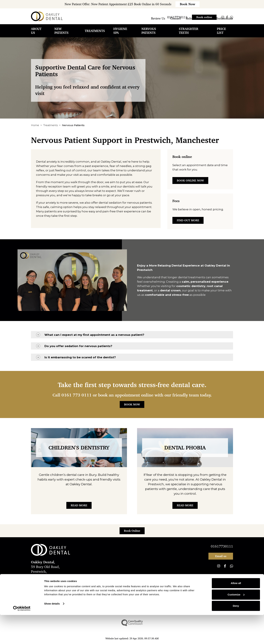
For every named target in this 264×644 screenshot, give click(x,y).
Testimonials (224, 23)
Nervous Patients (149, 35)
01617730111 (222, 546)
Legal (104, 589)
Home (35, 125)
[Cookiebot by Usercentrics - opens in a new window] (22, 637)
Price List (221, 35)
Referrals (192, 23)
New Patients (61, 35)
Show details (52, 633)
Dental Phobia (185, 448)
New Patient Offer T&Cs (124, 589)
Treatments (51, 125)
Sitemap (165, 589)
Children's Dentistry (79, 448)
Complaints (74, 589)
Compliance (91, 589)
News (207, 23)
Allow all (236, 612)
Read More (79, 505)
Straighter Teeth (189, 35)
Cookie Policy (149, 589)
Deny (236, 635)
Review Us (158, 23)
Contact (176, 23)
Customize (236, 624)
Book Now (132, 404)
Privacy (60, 589)
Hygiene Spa (120, 35)
